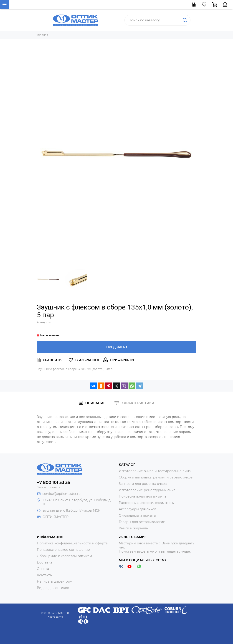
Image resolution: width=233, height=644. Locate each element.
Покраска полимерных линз (142, 496)
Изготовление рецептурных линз (147, 490)
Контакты (45, 575)
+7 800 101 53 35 (53, 483)
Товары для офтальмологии (142, 522)
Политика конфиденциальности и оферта (72, 543)
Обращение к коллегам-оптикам (64, 556)
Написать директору (54, 581)
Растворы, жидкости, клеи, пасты (147, 503)
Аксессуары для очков (138, 509)
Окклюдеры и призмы (137, 516)
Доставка (45, 562)
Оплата (43, 569)
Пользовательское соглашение (63, 550)
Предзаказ (117, 347)
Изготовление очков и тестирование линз (155, 471)
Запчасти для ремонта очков (143, 484)
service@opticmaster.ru (62, 494)
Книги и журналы (134, 528)
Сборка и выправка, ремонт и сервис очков (156, 477)
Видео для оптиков (53, 588)
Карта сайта (55, 617)
